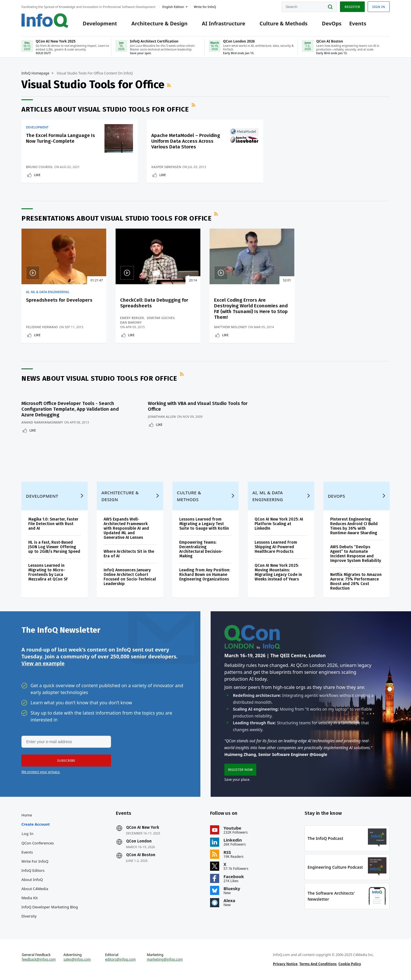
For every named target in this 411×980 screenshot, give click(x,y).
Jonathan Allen (162, 417)
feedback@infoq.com (39, 959)
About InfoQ (32, 880)
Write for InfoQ (35, 861)
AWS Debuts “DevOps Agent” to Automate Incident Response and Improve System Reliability (356, 554)
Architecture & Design (159, 23)
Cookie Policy (350, 964)
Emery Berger (132, 318)
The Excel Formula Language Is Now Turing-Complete (61, 138)
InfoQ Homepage (35, 73)
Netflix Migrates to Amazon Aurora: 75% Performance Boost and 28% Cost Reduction (356, 581)
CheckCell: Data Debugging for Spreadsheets (154, 303)
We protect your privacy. (41, 772)
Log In (28, 834)
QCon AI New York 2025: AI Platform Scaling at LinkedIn (279, 524)
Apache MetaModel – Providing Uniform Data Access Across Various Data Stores (186, 141)
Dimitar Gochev (161, 318)
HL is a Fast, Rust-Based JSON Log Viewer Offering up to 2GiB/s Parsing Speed (54, 547)
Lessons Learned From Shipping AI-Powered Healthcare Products (276, 547)
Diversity (29, 916)
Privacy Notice (285, 964)
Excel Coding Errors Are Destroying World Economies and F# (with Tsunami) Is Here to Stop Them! (251, 309)
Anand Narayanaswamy (42, 422)
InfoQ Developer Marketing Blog (50, 907)
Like (37, 175)
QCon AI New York (143, 828)
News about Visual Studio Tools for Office (99, 378)
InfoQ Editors (33, 870)
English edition (173, 7)
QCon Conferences (38, 843)
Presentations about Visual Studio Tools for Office (116, 218)
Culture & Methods (283, 23)
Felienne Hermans (42, 327)
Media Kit (30, 898)
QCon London (139, 841)
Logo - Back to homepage (45, 21)
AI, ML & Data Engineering (48, 292)
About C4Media (35, 889)
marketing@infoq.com (165, 959)
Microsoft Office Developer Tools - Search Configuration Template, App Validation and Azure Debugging (70, 409)
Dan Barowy (131, 322)
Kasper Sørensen (166, 167)
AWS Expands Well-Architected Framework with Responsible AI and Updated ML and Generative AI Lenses (126, 528)
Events (358, 23)
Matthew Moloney (230, 327)
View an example (43, 663)
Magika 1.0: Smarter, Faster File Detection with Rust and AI (53, 524)
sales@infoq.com (77, 959)
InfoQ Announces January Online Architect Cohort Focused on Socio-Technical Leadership (130, 577)
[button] (66, 761)
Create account (36, 824)
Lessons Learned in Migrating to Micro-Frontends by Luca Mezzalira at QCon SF (48, 572)
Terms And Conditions (318, 964)
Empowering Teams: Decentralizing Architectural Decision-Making (201, 549)
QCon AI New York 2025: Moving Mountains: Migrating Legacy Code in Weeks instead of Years (278, 572)
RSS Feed (170, 85)
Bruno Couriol (40, 167)
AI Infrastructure (223, 23)
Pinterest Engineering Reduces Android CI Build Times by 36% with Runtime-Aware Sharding (354, 526)
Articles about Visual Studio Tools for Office (105, 109)
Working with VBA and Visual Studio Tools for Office (198, 406)
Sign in (379, 7)
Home (27, 815)
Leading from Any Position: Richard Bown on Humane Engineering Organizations (205, 575)
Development (100, 23)
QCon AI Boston (141, 855)
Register (352, 7)
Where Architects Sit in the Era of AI (129, 554)
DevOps (332, 23)
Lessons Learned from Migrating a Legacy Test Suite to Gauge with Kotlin (204, 524)
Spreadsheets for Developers (59, 300)
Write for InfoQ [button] (205, 7)
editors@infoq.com (120, 959)
